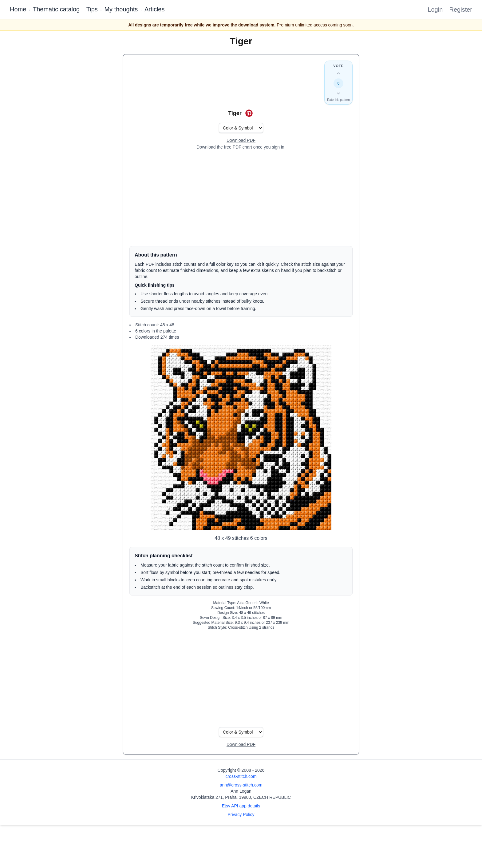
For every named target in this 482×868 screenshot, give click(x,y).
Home (18, 9)
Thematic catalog (56, 9)
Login (435, 10)
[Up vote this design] (338, 74)
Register (461, 10)
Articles (155, 9)
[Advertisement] (241, 198)
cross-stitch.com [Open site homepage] (241, 776)
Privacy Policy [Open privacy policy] (241, 814)
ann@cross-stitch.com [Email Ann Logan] (241, 785)
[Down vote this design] (338, 93)
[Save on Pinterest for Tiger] (249, 113)
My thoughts (121, 9)
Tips (92, 9)
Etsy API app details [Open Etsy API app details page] (241, 806)
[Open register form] (241, 141)
